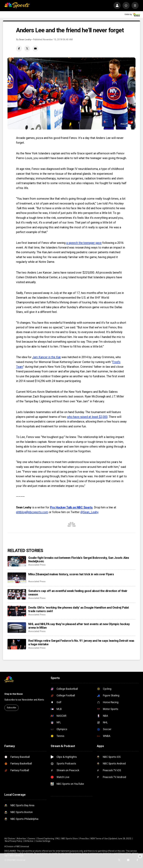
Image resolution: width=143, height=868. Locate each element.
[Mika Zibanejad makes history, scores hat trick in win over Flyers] (17, 578)
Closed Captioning (46, 839)
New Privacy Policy (13, 841)
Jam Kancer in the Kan (46, 357)
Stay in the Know (13, 694)
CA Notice (29, 841)
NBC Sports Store (70, 839)
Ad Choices (10, 839)
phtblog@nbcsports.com (32, 512)
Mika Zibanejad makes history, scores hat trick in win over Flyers (71, 574)
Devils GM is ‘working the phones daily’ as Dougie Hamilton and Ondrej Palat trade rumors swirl (79, 609)
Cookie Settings (43, 841)
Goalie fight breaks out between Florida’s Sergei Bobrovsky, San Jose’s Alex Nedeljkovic (79, 560)
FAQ (58, 839)
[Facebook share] (19, 48)
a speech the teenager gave (84, 243)
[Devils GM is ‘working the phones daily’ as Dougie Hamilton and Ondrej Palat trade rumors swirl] (17, 611)
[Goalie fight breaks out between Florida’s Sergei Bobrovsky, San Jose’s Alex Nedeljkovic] (17, 561)
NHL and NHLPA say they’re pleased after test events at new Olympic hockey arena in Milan (79, 626)
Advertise (22, 839)
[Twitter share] (27, 48)
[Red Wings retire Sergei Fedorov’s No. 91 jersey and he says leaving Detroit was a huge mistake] (17, 644)
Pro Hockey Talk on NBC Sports (71, 507)
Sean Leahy (25, 39)
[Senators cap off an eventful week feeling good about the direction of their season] (17, 594)
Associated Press (37, 565)
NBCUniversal (23, 846)
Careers (32, 839)
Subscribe (12, 708)
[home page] (17, 5)
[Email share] (35, 48)
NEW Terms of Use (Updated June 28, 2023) (111, 839)
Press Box (84, 839)
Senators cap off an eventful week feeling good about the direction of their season (78, 593)
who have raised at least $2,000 (87, 417)
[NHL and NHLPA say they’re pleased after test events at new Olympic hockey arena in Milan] (17, 628)
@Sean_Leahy (89, 512)
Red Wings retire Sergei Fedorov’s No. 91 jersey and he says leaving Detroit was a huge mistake (81, 642)
